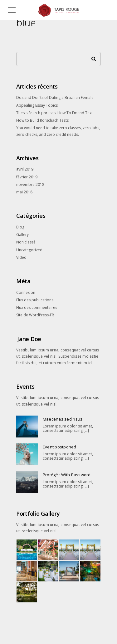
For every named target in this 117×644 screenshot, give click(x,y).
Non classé (26, 242)
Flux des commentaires (37, 307)
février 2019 (27, 177)
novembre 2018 (30, 184)
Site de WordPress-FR (35, 315)
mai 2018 (24, 192)
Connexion (26, 292)
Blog (20, 227)
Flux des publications (35, 300)
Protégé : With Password (67, 475)
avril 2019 (25, 169)
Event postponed (60, 447)
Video (21, 257)
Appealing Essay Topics (37, 105)
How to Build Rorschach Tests (42, 120)
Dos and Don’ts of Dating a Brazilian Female (55, 97)
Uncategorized (29, 250)
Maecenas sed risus (63, 419)
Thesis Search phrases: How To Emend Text (54, 113)
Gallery (22, 235)
